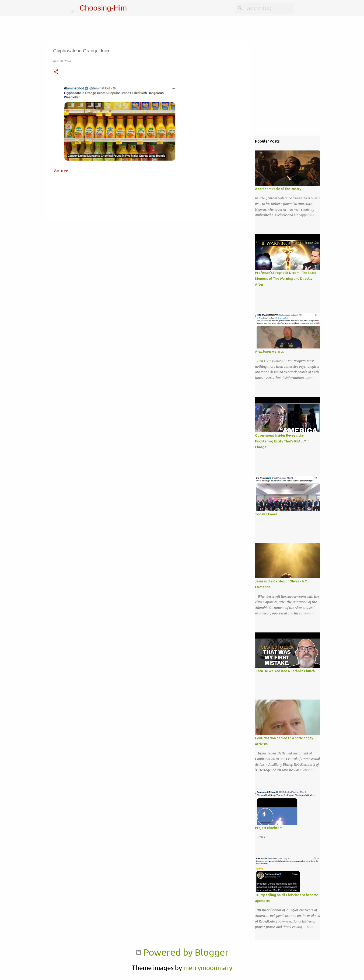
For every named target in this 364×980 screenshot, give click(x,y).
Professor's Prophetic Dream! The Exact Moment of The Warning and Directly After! (286, 279)
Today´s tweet (266, 514)
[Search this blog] (269, 8)
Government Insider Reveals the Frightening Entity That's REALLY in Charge (282, 441)
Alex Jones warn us (269, 352)
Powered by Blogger (182, 952)
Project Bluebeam (269, 828)
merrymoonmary (208, 968)
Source (61, 171)
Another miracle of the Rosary (278, 189)
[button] (56, 72)
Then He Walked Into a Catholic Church (285, 671)
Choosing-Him (103, 8)
